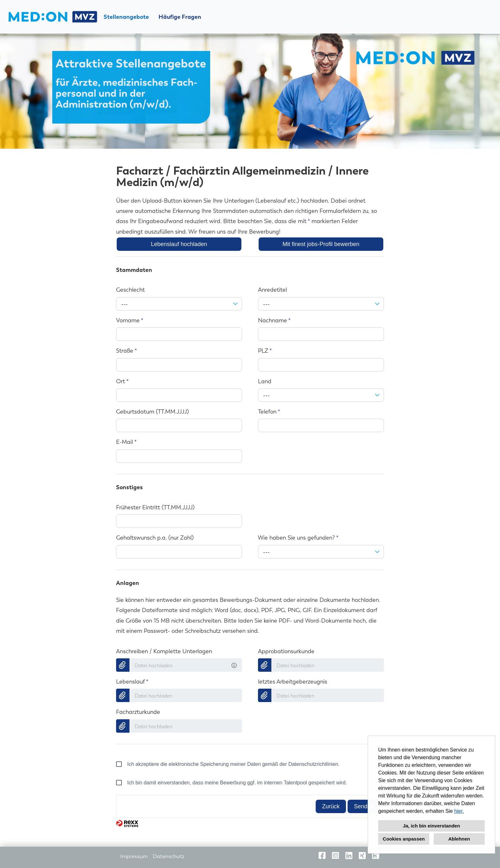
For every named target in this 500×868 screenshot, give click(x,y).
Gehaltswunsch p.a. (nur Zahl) (155, 538)
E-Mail (126, 442)
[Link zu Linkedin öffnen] (349, 856)
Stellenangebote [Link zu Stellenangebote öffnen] (126, 17)
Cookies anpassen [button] (404, 839)
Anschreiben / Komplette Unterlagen (164, 651)
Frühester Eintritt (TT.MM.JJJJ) (155, 507)
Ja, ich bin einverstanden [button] (431, 826)
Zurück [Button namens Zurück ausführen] (331, 806)
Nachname (274, 320)
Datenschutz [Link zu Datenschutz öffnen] (169, 856)
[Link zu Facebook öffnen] (322, 856)
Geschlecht (130, 290)
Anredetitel (272, 290)
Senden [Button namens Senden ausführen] (364, 806)
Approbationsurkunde (286, 651)
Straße (127, 351)
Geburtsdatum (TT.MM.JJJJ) (152, 412)
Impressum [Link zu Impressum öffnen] (134, 856)
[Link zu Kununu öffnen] (376, 856)
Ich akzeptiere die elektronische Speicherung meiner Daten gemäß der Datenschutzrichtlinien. (228, 764)
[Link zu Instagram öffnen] (335, 856)
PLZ (265, 351)
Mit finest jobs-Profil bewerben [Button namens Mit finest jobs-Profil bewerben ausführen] (321, 244)
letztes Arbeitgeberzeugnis (293, 682)
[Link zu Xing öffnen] (362, 856)
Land (265, 381)
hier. (459, 811)
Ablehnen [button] (459, 839)
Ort (122, 381)
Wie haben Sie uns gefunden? (298, 538)
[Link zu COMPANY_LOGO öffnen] (53, 17)
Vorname (130, 320)
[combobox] (179, 304)
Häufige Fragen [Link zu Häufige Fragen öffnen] (180, 17)
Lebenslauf (132, 682)
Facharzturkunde (138, 712)
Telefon (269, 412)
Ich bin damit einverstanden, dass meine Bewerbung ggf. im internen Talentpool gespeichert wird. (232, 783)
